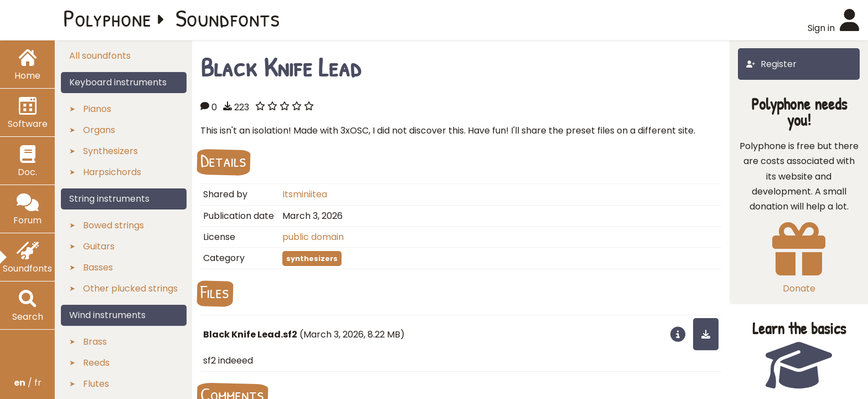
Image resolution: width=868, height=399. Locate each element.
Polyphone (107, 18)
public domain (313, 237)
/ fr (28, 383)
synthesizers (312, 259)
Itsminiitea (305, 194)
